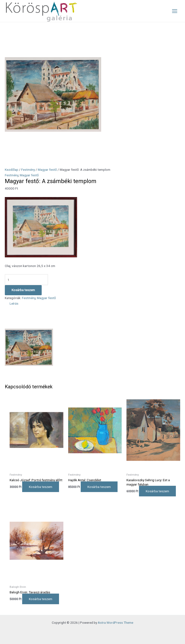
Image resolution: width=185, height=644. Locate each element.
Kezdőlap (12, 170)
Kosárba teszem (23, 290)
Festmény (28, 170)
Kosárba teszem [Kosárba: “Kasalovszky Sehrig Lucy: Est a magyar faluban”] (157, 491)
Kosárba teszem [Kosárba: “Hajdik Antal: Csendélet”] (99, 487)
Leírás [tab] (14, 303)
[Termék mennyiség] (26, 280)
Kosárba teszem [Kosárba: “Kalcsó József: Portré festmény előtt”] (41, 487)
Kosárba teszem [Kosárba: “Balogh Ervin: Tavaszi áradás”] (41, 599)
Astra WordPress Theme (116, 623)
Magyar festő (47, 170)
